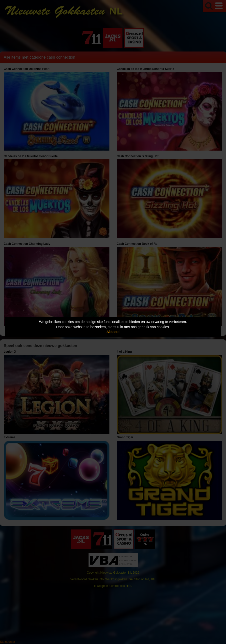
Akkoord (113, 332)
